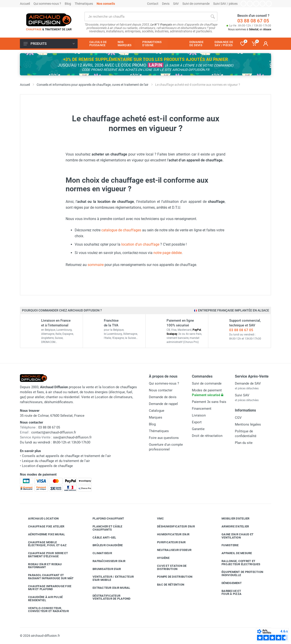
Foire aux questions (164, 438)
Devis (166, 4)
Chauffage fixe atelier (43, 527)
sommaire (96, 265)
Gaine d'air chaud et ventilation (234, 536)
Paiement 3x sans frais (209, 402)
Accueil (25, 4)
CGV (238, 418)
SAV (176, 4)
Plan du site (244, 443)
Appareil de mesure (233, 553)
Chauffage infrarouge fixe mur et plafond (46, 588)
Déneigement (228, 583)
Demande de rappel (163, 404)
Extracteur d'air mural (108, 588)
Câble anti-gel (101, 537)
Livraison (199, 415)
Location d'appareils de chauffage (47, 466)
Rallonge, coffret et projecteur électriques (238, 563)
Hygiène (160, 558)
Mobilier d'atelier (232, 519)
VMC (157, 519)
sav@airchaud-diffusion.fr (72, 437)
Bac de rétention (167, 585)
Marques (156, 417)
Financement (202, 409)
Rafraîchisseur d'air (106, 561)
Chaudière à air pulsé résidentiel (42, 599)
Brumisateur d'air (103, 569)
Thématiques (84, 4)
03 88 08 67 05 (253, 21)
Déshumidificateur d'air (173, 527)
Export (197, 422)
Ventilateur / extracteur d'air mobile (110, 578)
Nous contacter (161, 390)
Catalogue (157, 411)
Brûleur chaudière (104, 545)
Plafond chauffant (105, 519)
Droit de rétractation (207, 436)
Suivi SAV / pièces (225, 4)
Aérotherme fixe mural (43, 534)
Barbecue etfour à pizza (228, 593)
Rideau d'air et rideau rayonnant (42, 566)
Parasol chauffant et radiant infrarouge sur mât (48, 577)
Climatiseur (99, 553)
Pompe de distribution (171, 577)
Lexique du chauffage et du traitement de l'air (56, 461)
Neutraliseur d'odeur (171, 550)
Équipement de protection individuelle (239, 573)
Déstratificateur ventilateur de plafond (108, 597)
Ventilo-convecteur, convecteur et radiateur (45, 610)
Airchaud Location (40, 519)
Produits (49, 44)
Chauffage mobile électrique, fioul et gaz (44, 544)
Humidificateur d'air (170, 534)
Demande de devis (163, 397)
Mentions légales (248, 424)
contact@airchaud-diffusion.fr (54, 432)
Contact (153, 4)
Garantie (198, 429)
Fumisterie (227, 545)
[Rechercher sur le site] (146, 17)
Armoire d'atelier (232, 527)
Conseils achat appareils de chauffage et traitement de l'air (66, 456)
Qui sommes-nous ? (47, 4)
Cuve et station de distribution (168, 567)
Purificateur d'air (168, 542)
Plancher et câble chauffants (104, 528)
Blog (68, 4)
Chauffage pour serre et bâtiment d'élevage (45, 555)
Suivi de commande (196, 4)
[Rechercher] (213, 17)
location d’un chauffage (140, 244)
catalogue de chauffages (121, 230)
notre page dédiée (168, 253)
